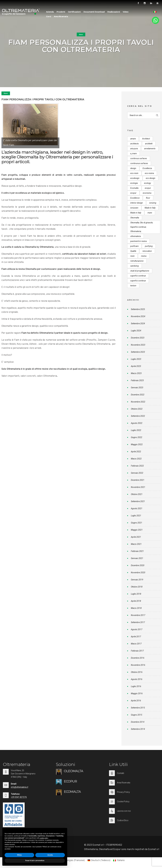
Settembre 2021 (138, 501)
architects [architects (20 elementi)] (134, 144)
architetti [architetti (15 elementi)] (149, 144)
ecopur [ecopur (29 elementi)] (148, 188)
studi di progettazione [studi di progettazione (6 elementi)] (140, 271)
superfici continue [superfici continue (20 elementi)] (138, 281)
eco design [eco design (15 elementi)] (151, 178)
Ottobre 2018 (137, 587)
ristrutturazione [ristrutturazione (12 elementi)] (137, 261)
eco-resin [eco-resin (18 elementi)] (134, 173)
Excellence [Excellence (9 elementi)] (135, 198)
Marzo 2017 (136, 644)
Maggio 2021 (137, 530)
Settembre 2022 (138, 416)
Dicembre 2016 (138, 658)
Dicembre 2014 (138, 722)
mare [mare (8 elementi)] (150, 213)
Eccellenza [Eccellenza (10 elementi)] (147, 168)
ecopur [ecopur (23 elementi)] (133, 193)
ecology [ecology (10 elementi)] (147, 183)
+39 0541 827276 (19, 797)
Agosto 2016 (137, 679)
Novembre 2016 (138, 665)
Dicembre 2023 (138, 338)
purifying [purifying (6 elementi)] (149, 246)
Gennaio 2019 (137, 580)
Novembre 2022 (138, 402)
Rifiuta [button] (19, 855)
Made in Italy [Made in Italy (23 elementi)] (136, 213)
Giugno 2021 (137, 523)
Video (126, 12)
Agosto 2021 (137, 508)
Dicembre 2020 (138, 565)
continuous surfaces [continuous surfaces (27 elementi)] (139, 163)
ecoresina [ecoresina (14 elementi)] (147, 193)
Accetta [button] (50, 855)
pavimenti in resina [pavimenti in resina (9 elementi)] (138, 241)
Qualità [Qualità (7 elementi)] (133, 251)
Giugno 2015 (137, 715)
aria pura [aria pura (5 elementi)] (134, 149)
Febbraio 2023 (137, 380)
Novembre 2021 (138, 487)
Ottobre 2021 (137, 494)
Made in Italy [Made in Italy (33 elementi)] (150, 208)
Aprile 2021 (136, 537)
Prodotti (61, 12)
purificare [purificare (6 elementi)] (134, 246)
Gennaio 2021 (137, 558)
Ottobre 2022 (137, 409)
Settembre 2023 (138, 352)
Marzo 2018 (136, 608)
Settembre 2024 (138, 324)
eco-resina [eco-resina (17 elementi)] (149, 173)
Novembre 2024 (138, 316)
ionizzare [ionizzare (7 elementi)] (134, 208)
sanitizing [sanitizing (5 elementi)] (134, 266)
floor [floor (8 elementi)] (148, 198)
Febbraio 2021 (137, 551)
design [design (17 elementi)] (133, 168)
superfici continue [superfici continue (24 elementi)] (138, 276)
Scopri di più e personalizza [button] (35, 861)
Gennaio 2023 (137, 388)
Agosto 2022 (137, 423)
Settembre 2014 (138, 729)
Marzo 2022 (136, 459)
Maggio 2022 (137, 444)
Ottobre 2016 (137, 672)
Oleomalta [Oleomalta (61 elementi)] (135, 218)
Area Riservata (61, 16)
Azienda (50, 12)
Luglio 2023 (136, 359)
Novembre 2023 (138, 345)
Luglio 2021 (136, 516)
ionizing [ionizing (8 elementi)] (153, 203)
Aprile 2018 (136, 601)
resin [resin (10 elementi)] (132, 256)
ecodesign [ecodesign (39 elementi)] (135, 178)
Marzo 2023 (136, 373)
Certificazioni (74, 12)
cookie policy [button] (44, 838)
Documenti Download (94, 12)
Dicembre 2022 (138, 395)
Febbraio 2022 (137, 466)
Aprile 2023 (136, 366)
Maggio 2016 (137, 693)
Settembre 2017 (138, 622)
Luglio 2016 (136, 686)
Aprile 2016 (136, 701)
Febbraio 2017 (137, 651)
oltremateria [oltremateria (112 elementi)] (136, 236)
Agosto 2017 (137, 629)
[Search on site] (144, 115)
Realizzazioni (114, 12)
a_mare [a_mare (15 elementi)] (133, 153)
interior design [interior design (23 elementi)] (137, 203)
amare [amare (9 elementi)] (133, 139)
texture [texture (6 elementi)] (133, 286)
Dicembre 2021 (138, 480)
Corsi (48, 16)
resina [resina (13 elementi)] (144, 256)
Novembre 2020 (138, 573)
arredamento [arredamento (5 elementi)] (150, 149)
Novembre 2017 (138, 615)
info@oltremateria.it (19, 787)
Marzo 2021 (136, 544)
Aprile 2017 (136, 637)
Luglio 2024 (136, 331)
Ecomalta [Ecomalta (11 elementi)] (134, 188)
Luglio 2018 (136, 594)
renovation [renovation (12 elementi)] (147, 251)
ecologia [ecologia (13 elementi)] (134, 183)
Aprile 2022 (136, 452)
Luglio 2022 (136, 430)
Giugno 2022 (137, 437)
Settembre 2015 (138, 708)
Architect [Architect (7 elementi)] (146, 139)
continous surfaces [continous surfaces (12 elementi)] (139, 158)
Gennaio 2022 (137, 473)
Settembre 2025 (138, 309)
